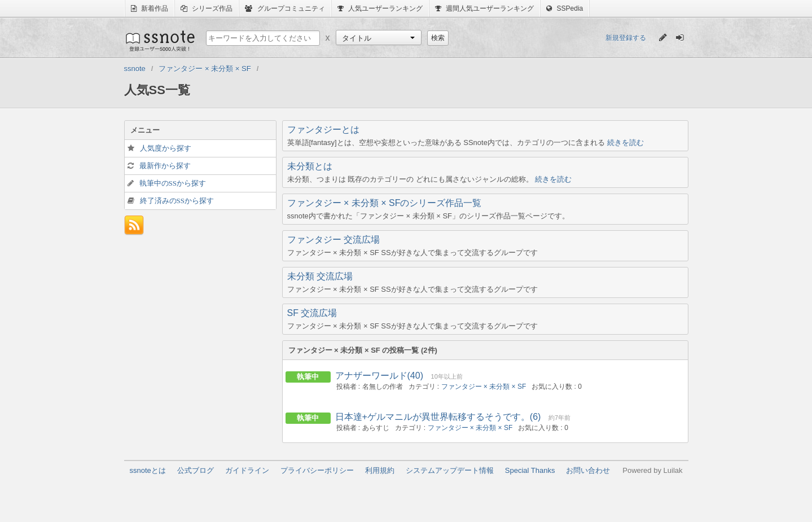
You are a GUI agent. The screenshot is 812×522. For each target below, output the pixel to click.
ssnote (159, 41)
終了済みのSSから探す (177, 201)
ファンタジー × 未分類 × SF (484, 387)
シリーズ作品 (207, 8)
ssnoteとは (148, 470)
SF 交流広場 (312, 313)
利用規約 (380, 470)
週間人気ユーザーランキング (484, 8)
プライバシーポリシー (317, 470)
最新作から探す (165, 166)
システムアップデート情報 (450, 470)
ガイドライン (247, 470)
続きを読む (626, 142)
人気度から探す (166, 148)
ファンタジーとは (323, 130)
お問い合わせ (588, 470)
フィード (134, 225)
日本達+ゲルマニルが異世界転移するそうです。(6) (438, 417)
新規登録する (626, 38)
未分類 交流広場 (320, 276)
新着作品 (150, 8)
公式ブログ (196, 470)
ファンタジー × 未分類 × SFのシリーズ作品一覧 (385, 203)
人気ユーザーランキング (380, 8)
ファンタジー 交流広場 (333, 240)
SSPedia (565, 8)
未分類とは (310, 166)
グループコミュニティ (285, 8)
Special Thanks (530, 470)
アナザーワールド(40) (379, 376)
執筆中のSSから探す (173, 183)
